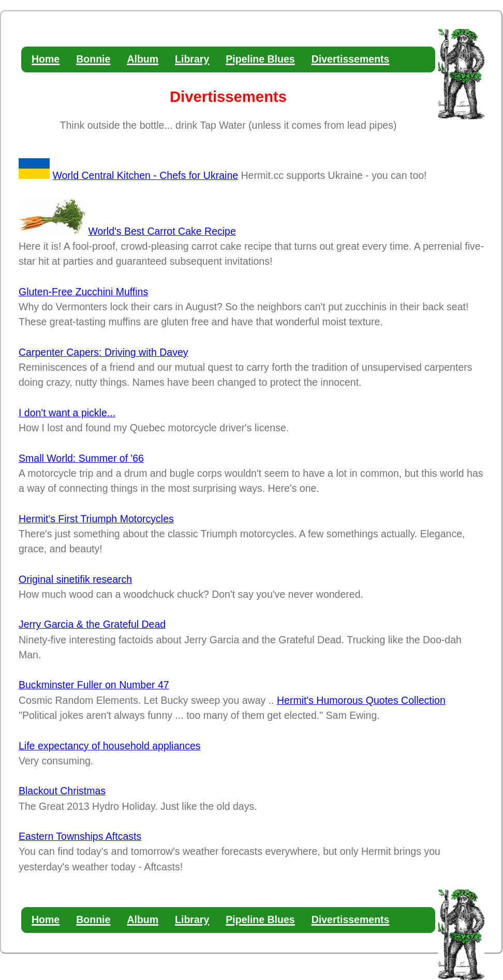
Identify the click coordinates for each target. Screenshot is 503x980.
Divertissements (351, 59)
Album (143, 59)
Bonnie (93, 59)
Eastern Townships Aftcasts (80, 836)
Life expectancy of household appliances (110, 746)
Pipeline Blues (260, 59)
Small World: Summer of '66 (81, 458)
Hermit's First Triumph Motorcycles (96, 519)
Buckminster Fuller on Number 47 (94, 685)
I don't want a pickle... (67, 413)
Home (46, 59)
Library (192, 59)
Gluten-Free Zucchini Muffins (83, 292)
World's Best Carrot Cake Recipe (162, 231)
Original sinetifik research (75, 579)
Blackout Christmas (62, 791)
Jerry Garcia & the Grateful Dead (92, 624)
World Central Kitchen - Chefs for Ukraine (145, 175)
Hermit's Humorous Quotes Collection (361, 700)
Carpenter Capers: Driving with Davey (103, 352)
